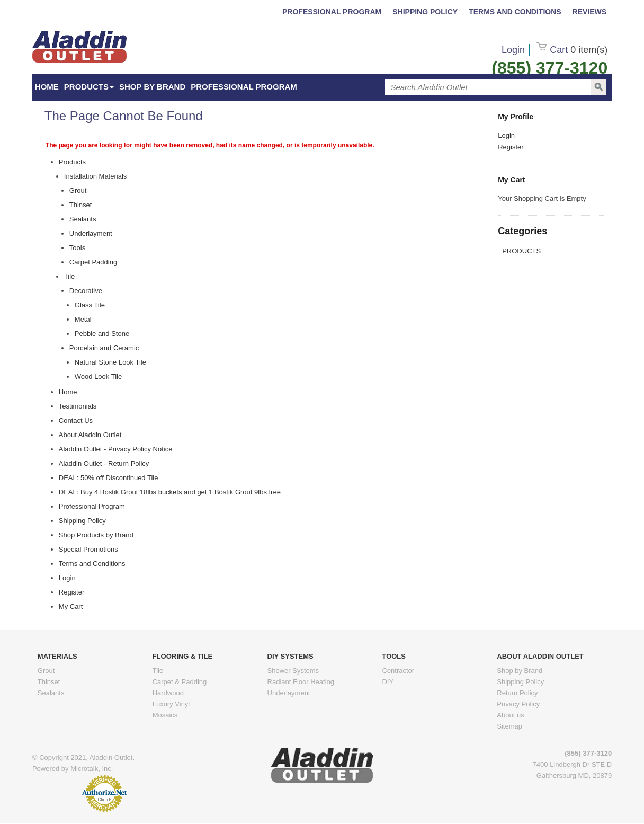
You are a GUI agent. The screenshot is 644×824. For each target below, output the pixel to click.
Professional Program (332, 12)
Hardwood (168, 693)
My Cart (71, 606)
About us (510, 715)
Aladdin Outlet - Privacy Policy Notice (116, 449)
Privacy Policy (518, 704)
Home (68, 392)
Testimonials (78, 406)
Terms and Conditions (515, 12)
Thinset (49, 682)
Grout (46, 671)
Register (511, 147)
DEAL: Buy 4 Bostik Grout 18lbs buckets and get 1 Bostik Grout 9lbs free (170, 492)
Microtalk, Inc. (92, 769)
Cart (572, 50)
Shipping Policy (425, 12)
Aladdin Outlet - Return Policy (104, 463)
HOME (47, 87)
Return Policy (517, 693)
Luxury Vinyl (171, 704)
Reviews (590, 12)
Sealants (51, 693)
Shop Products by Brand (96, 535)
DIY (388, 682)
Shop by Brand (152, 87)
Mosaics (165, 715)
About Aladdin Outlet (90, 435)
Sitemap (509, 726)
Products (89, 87)
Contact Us (76, 420)
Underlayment (289, 693)
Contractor (398, 671)
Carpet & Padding (180, 682)
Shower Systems (293, 671)
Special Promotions (88, 549)
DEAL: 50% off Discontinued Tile (109, 478)
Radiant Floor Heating (301, 682)
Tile (158, 671)
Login (513, 50)
